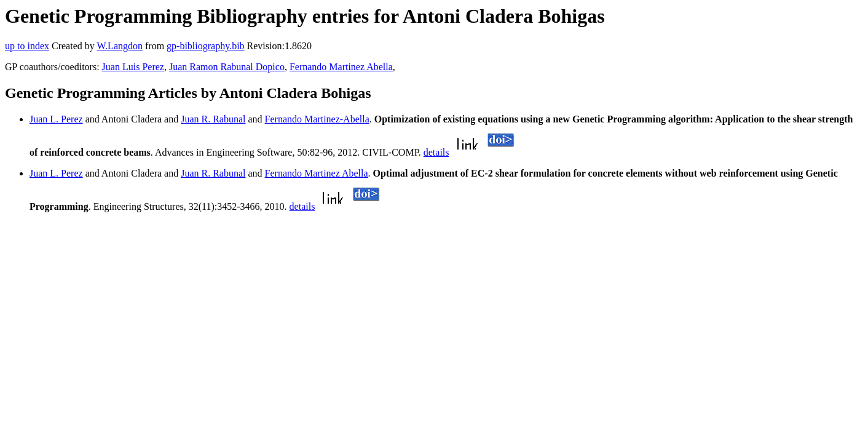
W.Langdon (120, 46)
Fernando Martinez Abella (341, 67)
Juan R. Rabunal (213, 119)
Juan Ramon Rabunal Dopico (227, 67)
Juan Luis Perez (133, 67)
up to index (27, 46)
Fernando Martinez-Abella (317, 119)
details (436, 152)
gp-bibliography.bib (206, 46)
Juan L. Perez (56, 119)
